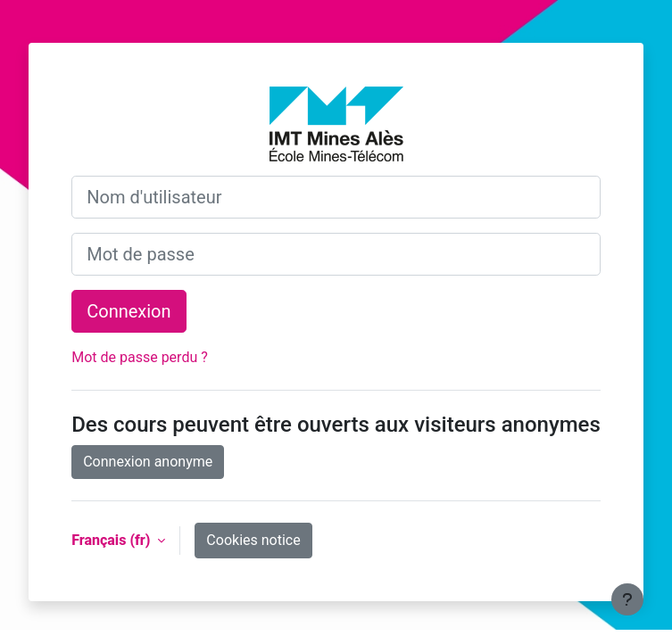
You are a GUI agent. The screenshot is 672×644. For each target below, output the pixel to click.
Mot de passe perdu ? (140, 357)
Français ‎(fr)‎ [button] (112, 540)
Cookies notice (253, 540)
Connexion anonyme (148, 462)
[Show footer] (627, 599)
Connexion (129, 311)
